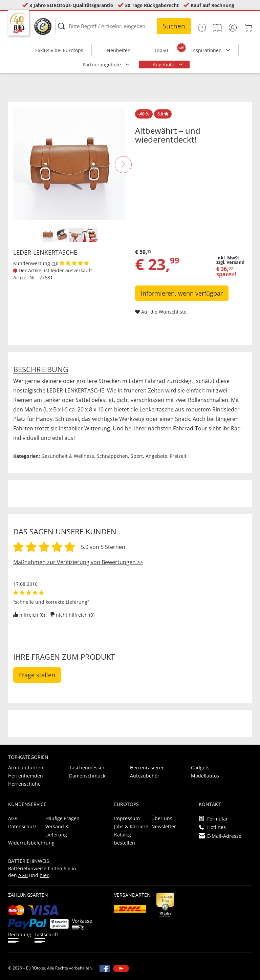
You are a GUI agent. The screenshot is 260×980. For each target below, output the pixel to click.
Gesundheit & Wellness (68, 456)
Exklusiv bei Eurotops (59, 50)
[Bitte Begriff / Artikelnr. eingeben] (123, 26)
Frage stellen (37, 675)
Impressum (127, 818)
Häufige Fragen (62, 818)
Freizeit (178, 456)
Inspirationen (207, 50)
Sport (137, 456)
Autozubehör (145, 776)
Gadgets (200, 768)
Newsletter (164, 826)
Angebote (164, 65)
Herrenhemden (26, 776)
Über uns (162, 818)
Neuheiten (119, 50)
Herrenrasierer (147, 768)
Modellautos (205, 776)
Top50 (161, 50)
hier (44, 875)
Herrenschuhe (24, 784)
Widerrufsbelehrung (31, 843)
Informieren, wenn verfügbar (182, 293)
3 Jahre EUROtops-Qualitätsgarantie (71, 5)
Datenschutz (22, 826)
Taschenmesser (87, 768)
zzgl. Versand (230, 262)
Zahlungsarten (28, 895)
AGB (13, 818)
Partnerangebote (102, 65)
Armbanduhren (26, 768)
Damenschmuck (87, 776)
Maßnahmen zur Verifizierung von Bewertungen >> (78, 562)
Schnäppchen (112, 456)
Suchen (174, 26)
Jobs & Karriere (131, 826)
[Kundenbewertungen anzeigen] (74, 263)
